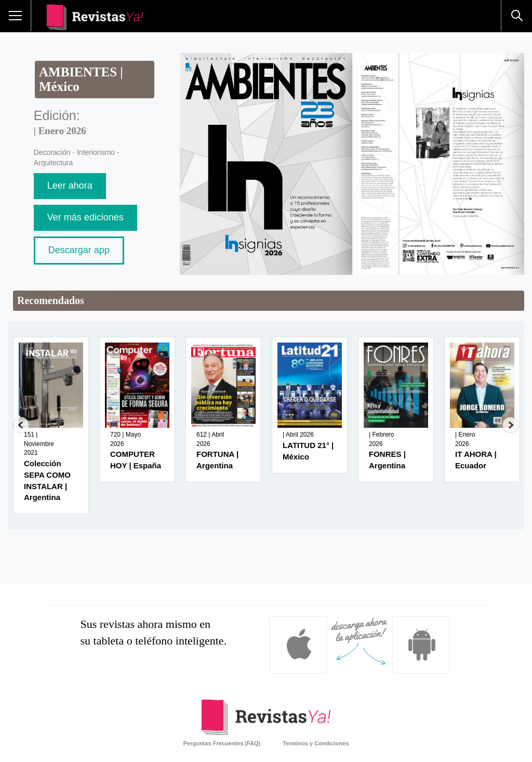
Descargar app (79, 250)
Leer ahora (70, 186)
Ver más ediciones (85, 217)
